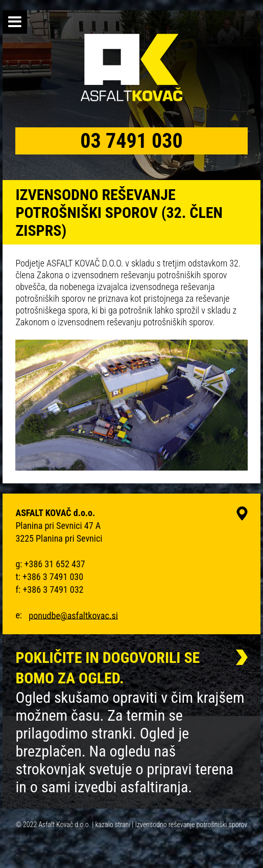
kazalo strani (113, 825)
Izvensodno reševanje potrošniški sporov (192, 825)
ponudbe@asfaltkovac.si (73, 615)
